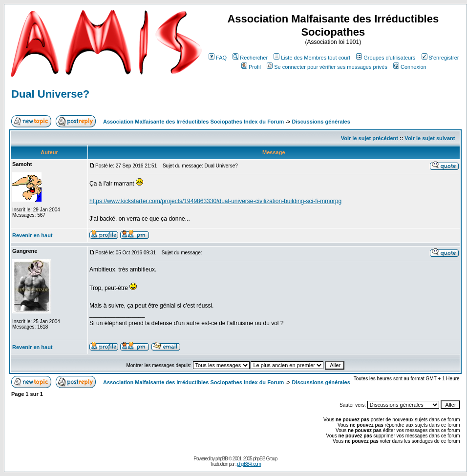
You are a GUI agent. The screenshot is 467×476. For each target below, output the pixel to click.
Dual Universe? (50, 94)
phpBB (222, 459)
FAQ (218, 58)
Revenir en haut (32, 235)
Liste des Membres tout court (312, 58)
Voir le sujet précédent (370, 138)
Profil (251, 67)
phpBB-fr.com (249, 464)
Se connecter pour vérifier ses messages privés (327, 67)
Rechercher (250, 58)
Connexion (410, 67)
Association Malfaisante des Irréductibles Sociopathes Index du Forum (193, 122)
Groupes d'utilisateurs (386, 58)
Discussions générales (321, 122)
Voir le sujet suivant (430, 138)
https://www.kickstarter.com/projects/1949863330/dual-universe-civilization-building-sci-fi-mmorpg (215, 201)
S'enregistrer (440, 58)
